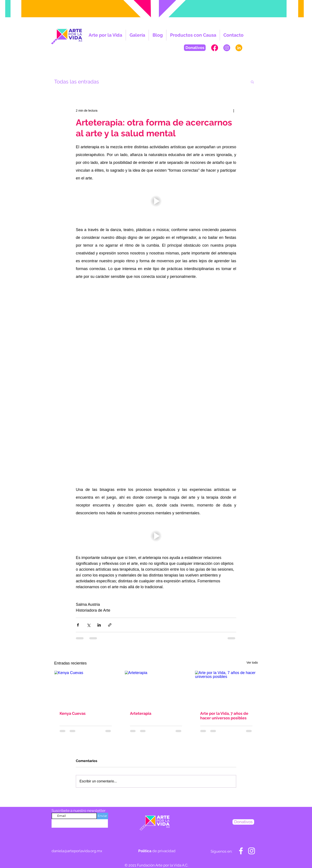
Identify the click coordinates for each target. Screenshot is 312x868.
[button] (252, 82)
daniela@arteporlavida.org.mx (77, 851)
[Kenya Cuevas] (86, 688)
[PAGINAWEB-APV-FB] (215, 48)
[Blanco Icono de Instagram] (252, 851)
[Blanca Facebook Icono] (241, 851)
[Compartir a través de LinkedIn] (99, 625)
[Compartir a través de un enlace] (110, 625)
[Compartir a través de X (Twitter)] (89, 625)
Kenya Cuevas (73, 713)
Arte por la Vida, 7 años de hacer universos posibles (224, 716)
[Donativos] (195, 48)
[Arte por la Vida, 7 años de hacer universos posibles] (226, 688)
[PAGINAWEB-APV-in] (239, 48)
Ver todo (252, 663)
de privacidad (157, 851)
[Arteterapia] (156, 688)
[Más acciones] (234, 111)
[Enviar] (102, 816)
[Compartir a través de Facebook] (78, 625)
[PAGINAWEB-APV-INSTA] (227, 48)
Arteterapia (141, 713)
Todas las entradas (77, 82)
